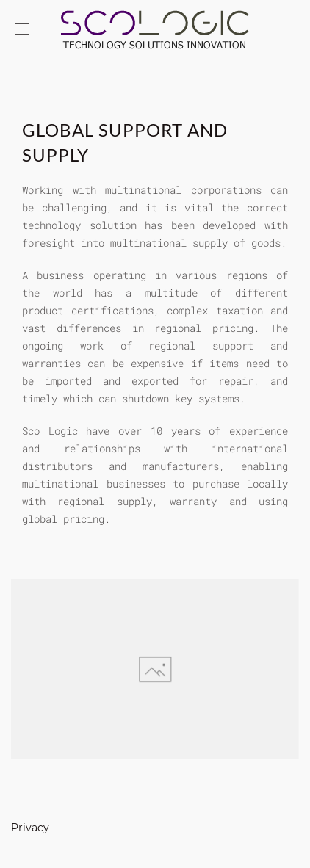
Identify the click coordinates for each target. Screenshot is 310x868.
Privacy (30, 828)
